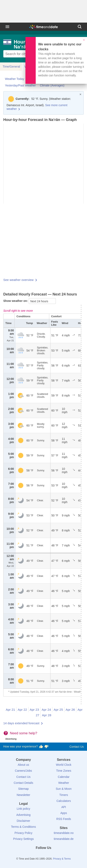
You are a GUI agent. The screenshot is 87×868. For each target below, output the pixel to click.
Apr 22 (22, 710)
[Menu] (7, 27)
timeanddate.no (64, 833)
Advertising (23, 815)
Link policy (23, 809)
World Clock (64, 765)
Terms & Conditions (23, 827)
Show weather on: (16, 301)
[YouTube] (57, 855)
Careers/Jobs (23, 771)
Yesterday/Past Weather (20, 85)
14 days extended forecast (21, 723)
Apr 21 (10, 710)
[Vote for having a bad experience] (46, 747)
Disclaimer (23, 821)
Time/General (11, 67)
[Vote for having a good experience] (41, 747)
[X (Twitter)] (37, 855)
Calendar (64, 777)
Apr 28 (46, 715)
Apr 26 (70, 710)
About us (23, 765)
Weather (64, 783)
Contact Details (23, 783)
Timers (64, 795)
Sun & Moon (64, 789)
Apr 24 (46, 710)
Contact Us (77, 747)
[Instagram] (50, 855)
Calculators (64, 801)
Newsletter (23, 795)
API (64, 807)
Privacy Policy (23, 833)
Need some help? (23, 733)
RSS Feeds (64, 819)
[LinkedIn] (43, 855)
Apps (64, 813)
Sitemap (23, 789)
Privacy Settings (23, 839)
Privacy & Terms (62, 859)
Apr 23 (34, 710)
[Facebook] (30, 855)
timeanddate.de (64, 839)
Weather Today (15, 79)
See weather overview (18, 280)
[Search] (80, 27)
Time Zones (64, 771)
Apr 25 (58, 710)
